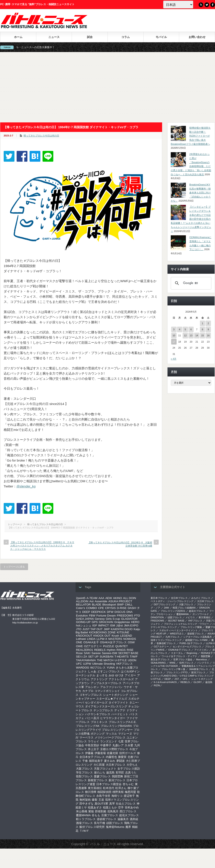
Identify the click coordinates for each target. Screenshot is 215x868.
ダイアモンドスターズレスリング (106, 706)
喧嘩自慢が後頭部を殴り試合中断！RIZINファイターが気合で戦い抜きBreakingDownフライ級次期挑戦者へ (191, 136)
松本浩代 (109, 788)
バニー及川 (92, 718)
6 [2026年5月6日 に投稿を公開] (191, 329)
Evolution (82, 616)
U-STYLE (121, 660)
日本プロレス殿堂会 (109, 784)
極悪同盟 (130, 792)
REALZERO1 (85, 650)
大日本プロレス (116, 765)
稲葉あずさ (95, 807)
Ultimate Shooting (104, 664)
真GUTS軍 (101, 804)
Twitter (207, 5)
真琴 (112, 804)
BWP (120, 605)
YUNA (111, 668)
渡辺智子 (129, 796)
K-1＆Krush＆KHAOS (165, 682)
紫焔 (91, 811)
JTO (79, 629)
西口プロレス (128, 811)
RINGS (121, 650)
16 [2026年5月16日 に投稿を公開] (208, 335)
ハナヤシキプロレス (98, 714)
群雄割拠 (101, 811)
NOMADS (130, 639)
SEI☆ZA (82, 657)
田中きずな (86, 804)
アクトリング (99, 679)
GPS (95, 622)
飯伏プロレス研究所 (92, 827)
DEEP (86, 612)
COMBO (92, 608)
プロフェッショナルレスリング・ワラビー (186, 624)
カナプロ (88, 691)
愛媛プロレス (102, 776)
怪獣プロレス (84, 776)
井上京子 (93, 749)
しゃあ (92, 671)
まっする (102, 675)
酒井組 (134, 819)
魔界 (128, 827)
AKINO (117, 598)
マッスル (111, 734)
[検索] (190, 283)
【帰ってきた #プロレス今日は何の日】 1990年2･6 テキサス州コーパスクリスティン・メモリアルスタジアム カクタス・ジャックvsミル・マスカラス (42, 546)
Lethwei (81, 639)
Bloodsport (109, 605)
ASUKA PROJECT (120, 601)
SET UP (93, 657)
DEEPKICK (98, 612)
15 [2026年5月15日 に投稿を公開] (202, 335)
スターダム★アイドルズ (112, 699)
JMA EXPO (131, 625)
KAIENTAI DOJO (122, 629)
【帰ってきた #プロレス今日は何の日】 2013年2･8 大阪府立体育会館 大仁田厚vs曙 (120, 544)
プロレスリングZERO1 (173, 611)
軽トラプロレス (86, 819)
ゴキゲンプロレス (91, 695)
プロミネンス (99, 722)
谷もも (96, 815)
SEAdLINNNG (158, 663)
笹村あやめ (132, 807)
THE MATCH (105, 660)
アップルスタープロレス (106, 683)
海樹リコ (117, 796)
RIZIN (157, 685)
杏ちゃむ (128, 784)
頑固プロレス (115, 823)
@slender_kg (26, 486)
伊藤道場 (100, 753)
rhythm (111, 650)
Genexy (100, 619)
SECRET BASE (128, 653)
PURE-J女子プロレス (191, 643)
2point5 (81, 598)
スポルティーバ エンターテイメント (178, 630)
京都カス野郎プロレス (114, 749)
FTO (137, 616)
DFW (110, 612)
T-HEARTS (122, 657)
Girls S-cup (113, 619)
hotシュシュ (84, 625)
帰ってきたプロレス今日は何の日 (41, 136)
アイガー (130, 675)
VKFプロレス (125, 664)
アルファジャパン (111, 687)
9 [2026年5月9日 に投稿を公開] (208, 329)
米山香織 (82, 811)
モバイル (161, 37)
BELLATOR (83, 605)
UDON (132, 660)
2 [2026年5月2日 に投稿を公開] (208, 323)
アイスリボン (201, 650)
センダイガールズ (96, 703)
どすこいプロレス (109, 671)
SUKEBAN (107, 657)
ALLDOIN (82, 601)
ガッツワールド (201, 614)
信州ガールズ (128, 753)
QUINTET (122, 646)
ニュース (54, 37)
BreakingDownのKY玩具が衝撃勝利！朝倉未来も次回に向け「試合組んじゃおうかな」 (191, 193)
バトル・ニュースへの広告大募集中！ (40, 47)
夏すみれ (110, 761)
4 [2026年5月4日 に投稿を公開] (180, 329)
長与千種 (100, 823)
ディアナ (120, 710)
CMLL (129, 605)
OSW (131, 642)
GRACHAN (106, 622)
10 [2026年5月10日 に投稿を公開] (174, 335)
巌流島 (110, 772)
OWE (79, 646)
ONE (79, 642)
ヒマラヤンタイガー (113, 718)
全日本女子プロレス (92, 757)
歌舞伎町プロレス (166, 643)
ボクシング (98, 734)
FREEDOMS (125, 616)
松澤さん (121, 788)
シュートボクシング (116, 695)
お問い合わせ (197, 37)
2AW (166, 608)
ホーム (18, 37)
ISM (112, 625)
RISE (130, 650)
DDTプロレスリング (164, 604)
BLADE (96, 605)
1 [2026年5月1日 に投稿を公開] (202, 323)
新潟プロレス (117, 780)
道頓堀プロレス (107, 819)
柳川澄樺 (91, 792)
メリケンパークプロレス (110, 738)
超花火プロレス (129, 815)
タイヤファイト (118, 703)
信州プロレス (186, 663)
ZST (177, 679)
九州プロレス (172, 637)
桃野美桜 (118, 792)
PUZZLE (108, 646)
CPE (101, 608)
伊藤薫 (89, 753)
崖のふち (100, 772)
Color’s (81, 608)
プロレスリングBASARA (116, 726)
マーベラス (86, 738)
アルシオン (92, 687)
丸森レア (118, 745)
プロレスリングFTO (177, 672)
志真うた (131, 772)
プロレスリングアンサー (117, 730)
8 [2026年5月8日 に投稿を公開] (202, 329)
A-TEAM (92, 598)
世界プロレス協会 (183, 659)
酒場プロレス (84, 823)
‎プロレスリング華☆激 (173, 669)
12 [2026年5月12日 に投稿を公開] (185, 335)
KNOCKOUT (84, 636)
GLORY (198, 682)
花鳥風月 (113, 811)
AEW (109, 598)
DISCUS (120, 612)
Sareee (96, 653)
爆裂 (95, 800)
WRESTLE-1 (177, 634)
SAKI (87, 653)
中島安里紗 (92, 745)
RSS (201, 5)
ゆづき (119, 675)
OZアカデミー (93, 646)
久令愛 (129, 745)
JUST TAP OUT (92, 629)
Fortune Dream (106, 616)
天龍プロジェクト (105, 769)
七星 (121, 741)
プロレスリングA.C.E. (123, 722)
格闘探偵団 (104, 792)
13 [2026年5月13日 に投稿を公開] (191, 335)
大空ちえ (132, 765)
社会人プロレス (126, 804)
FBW (92, 616)
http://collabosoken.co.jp (25, 623)
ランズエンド (109, 741)
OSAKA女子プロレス (113, 642)
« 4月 (174, 359)
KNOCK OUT (102, 636)
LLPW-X (102, 639)
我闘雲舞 (117, 776)
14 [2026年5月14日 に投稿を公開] (197, 335)
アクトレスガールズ (121, 679)
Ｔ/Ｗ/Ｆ (84, 831)
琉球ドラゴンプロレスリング (166, 640)
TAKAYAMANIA (86, 660)
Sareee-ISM (110, 653)
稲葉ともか (110, 807)
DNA (130, 612)
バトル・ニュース (103, 844)
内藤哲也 (111, 757)
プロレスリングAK (88, 726)
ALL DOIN (130, 598)
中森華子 (106, 745)
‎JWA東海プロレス (198, 669)
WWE (172, 663)
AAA (101, 598)
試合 (90, 37)
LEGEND (126, 636)
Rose (79, 653)
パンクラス (203, 663)
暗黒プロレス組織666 (184, 608)
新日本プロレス (159, 598)
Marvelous (202, 659)
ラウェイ (93, 741)
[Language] (178, 5)
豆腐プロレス (110, 815)
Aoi (91, 601)
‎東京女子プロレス (160, 659)
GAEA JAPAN (85, 619)
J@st (119, 625)
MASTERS (115, 639)
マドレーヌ (125, 734)
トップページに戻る (14, 567)
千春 (85, 761)
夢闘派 (121, 761)
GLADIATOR (129, 619)
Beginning (192, 653)
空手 (121, 807)
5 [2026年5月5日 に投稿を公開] (185, 329)
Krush (115, 636)
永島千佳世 (103, 796)
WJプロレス (98, 668)
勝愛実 (122, 757)
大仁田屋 (99, 765)
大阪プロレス (84, 769)
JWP (107, 629)
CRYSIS (110, 608)
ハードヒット (120, 714)
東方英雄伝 (95, 788)
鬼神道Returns (115, 827)
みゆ (111, 675)
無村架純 (85, 800)
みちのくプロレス (201, 598)
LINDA (91, 639)
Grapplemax (122, 622)
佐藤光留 (112, 753)
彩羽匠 (120, 772)
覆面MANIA (83, 815)
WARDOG (83, 668)
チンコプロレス (103, 710)
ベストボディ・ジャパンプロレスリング (172, 601)
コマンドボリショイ (107, 691)
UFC (79, 664)
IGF (95, 625)
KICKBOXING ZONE (102, 632)
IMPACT (104, 625)
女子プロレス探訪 (129, 769)
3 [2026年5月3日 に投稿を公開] (174, 329)
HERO (135, 622)
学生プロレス (84, 772)
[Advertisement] (108, 87)
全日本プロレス (179, 598)
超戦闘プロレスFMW (196, 640)
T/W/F (134, 657)
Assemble (101, 601)
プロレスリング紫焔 (191, 627)
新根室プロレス (98, 780)
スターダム (177, 653)
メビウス (190, 617)
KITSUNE (123, 632)
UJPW (87, 664)
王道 (101, 800)
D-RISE (122, 608)
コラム (126, 37)
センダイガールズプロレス (187, 647)
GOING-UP (83, 622)
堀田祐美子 (96, 761)
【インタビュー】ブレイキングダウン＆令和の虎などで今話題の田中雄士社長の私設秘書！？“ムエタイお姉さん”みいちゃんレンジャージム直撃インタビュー (191, 219)
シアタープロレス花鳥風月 (198, 637)
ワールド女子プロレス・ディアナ (179, 656)
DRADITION (157, 617)
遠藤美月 (123, 819)
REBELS (100, 650)
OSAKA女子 (91, 642)
